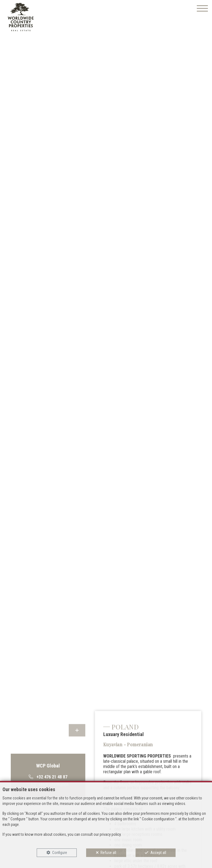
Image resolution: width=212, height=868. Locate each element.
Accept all (158, 853)
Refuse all (108, 853)
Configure (60, 853)
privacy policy (110, 834)
